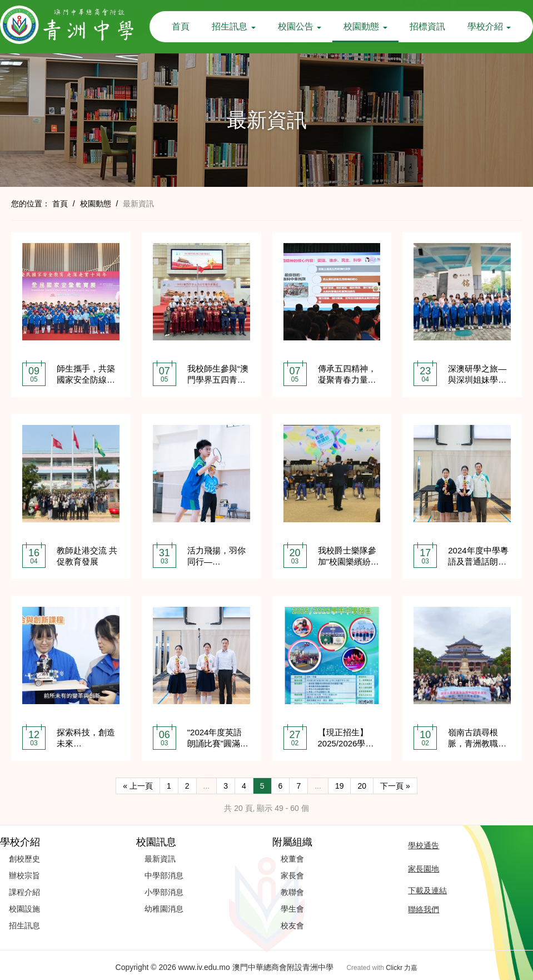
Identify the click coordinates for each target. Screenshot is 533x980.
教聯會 (292, 892)
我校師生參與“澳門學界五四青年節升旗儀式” (218, 380)
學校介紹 (489, 26)
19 (340, 786)
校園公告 (300, 26)
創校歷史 (24, 859)
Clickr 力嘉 (402, 968)
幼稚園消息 (164, 909)
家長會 (292, 875)
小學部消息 (164, 892)
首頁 (181, 26)
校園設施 (24, 909)
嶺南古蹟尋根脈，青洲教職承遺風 (477, 743)
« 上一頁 (138, 786)
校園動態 (365, 26)
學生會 (292, 909)
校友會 (292, 925)
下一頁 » (395, 786)
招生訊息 (233, 26)
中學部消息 (164, 875)
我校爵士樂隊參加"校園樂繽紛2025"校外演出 (347, 561)
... (207, 786)
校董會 (292, 859)
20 (362, 786)
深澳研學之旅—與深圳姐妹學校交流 (477, 380)
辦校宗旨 (24, 875)
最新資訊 (160, 859)
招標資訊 (427, 26)
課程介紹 (24, 892)
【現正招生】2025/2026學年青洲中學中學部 (347, 743)
